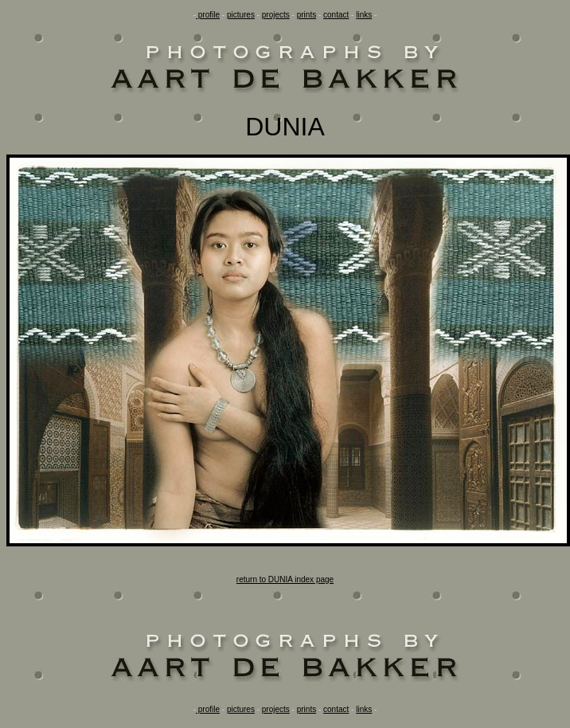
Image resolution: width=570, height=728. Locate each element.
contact (336, 15)
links (364, 15)
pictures (241, 15)
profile (208, 15)
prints (306, 15)
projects (276, 15)
